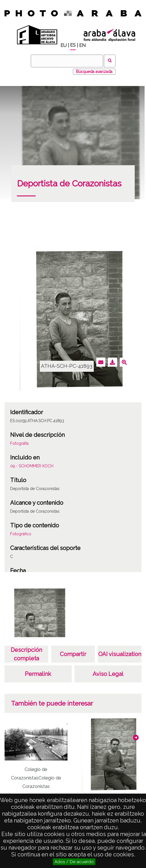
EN (82, 45)
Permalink (38, 674)
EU (64, 45)
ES (73, 45)
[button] (136, 738)
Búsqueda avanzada (94, 72)
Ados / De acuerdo (74, 862)
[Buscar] (67, 61)
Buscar (110, 61)
